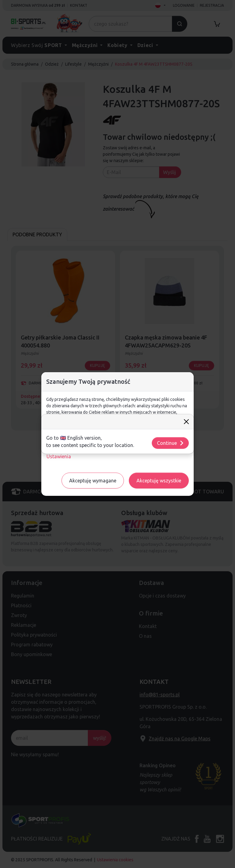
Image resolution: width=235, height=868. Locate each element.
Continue (171, 443)
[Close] (186, 422)
